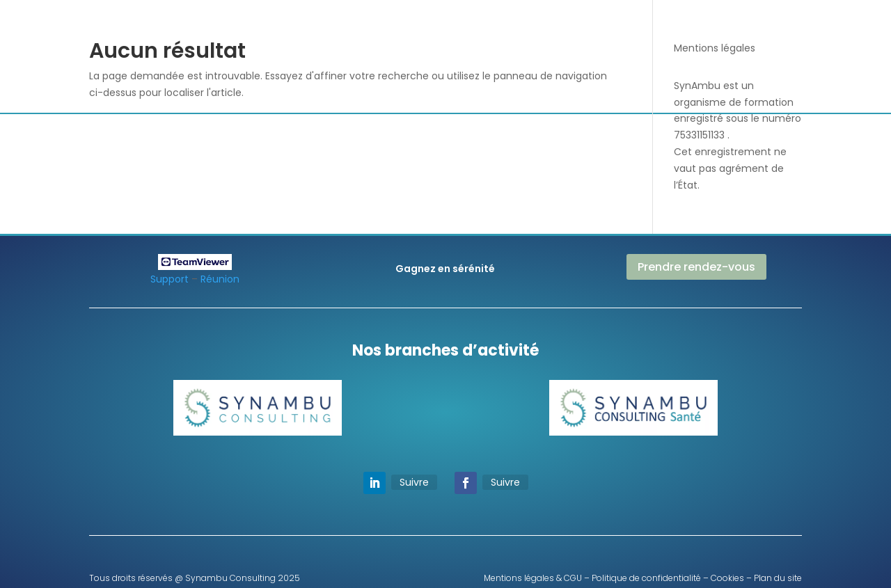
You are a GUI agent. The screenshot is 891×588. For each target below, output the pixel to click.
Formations (566, 30)
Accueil (302, 30)
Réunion (220, 279)
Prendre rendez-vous (696, 267)
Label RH (439, 82)
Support (169, 279)
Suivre (414, 482)
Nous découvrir (374, 30)
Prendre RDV (715, 37)
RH (477, 30)
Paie (510, 30)
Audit (442, 30)
